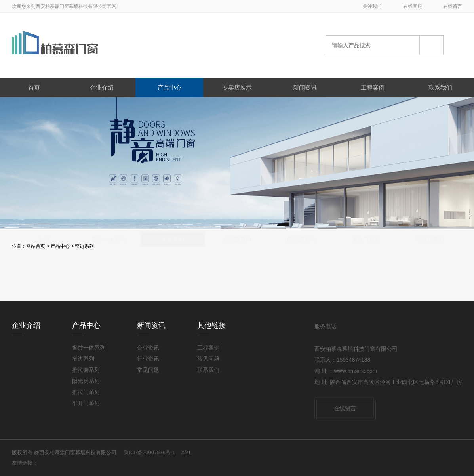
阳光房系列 (301, 276)
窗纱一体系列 (109, 276)
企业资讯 (148, 348)
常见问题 (148, 370)
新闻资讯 (305, 87)
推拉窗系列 (237, 276)
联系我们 (440, 87)
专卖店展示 (237, 87)
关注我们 (372, 6)
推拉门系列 (366, 276)
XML (186, 452)
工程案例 (373, 87)
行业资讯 (148, 359)
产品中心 (169, 87)
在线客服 (413, 6)
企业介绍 (102, 87)
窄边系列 (84, 246)
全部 (44, 276)
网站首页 (36, 246)
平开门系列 (430, 276)
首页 (34, 87)
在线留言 (453, 6)
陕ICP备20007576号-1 (149, 452)
